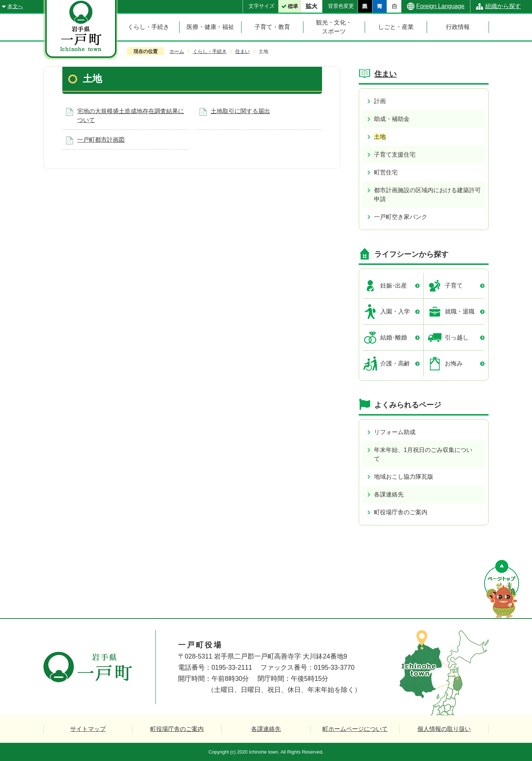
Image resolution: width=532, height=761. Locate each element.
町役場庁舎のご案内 (401, 512)
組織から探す (503, 6)
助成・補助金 (392, 119)
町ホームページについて (355, 729)
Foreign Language (440, 6)
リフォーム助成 (395, 432)
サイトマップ (88, 729)
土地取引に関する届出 (240, 111)
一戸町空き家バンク (401, 217)
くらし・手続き (210, 51)
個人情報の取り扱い (444, 729)
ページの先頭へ (502, 589)
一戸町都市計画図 (101, 140)
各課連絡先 (389, 494)
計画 (380, 101)
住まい (242, 51)
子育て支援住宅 (395, 155)
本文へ (15, 6)
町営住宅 (386, 172)
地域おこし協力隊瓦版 (404, 477)
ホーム (177, 51)
